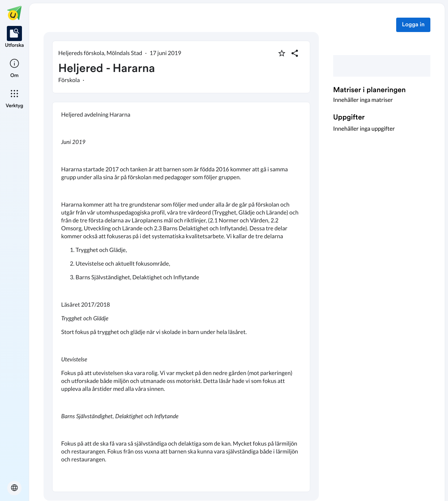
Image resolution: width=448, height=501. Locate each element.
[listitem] (15, 37)
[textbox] (181, 297)
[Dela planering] (295, 53)
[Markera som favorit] (282, 53)
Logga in (413, 25)
